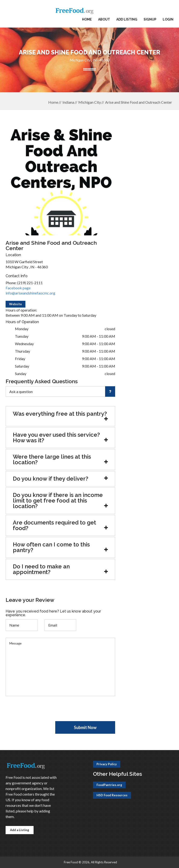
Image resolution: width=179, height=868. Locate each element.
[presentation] (41, 712)
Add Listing (127, 19)
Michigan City (90, 102)
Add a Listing (20, 830)
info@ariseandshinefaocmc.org (30, 293)
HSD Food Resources (112, 795)
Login (168, 19)
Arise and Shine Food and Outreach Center (139, 102)
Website (15, 304)
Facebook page (18, 288)
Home (87, 19)
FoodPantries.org (109, 785)
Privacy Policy (107, 764)
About (104, 19)
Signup (150, 19)
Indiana (68, 102)
